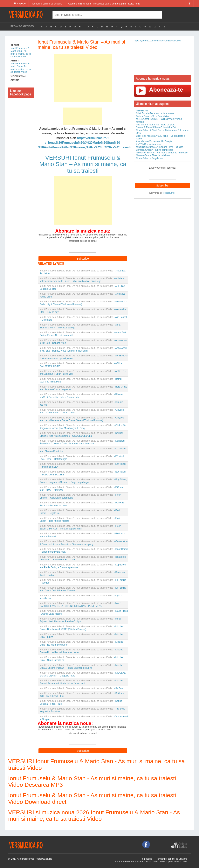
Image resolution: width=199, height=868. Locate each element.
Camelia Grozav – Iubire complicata (154, 150)
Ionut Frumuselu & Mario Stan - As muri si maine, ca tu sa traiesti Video (21, 52)
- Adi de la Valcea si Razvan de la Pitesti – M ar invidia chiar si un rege (82, 280)
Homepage (20, 3)
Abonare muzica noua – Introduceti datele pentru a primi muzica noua (104, 4)
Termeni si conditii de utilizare (47, 4)
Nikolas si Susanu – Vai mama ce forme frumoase (162, 153)
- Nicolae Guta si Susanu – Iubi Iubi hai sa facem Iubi (81, 682)
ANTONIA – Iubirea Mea (149, 144)
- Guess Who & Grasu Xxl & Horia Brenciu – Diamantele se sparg (84, 543)
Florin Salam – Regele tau (150, 158)
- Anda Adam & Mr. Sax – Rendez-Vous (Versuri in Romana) (83, 349)
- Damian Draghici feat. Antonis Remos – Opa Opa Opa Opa (82, 434)
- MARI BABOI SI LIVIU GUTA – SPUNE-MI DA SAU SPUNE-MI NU (80, 605)
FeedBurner (169, 193)
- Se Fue (81, 688)
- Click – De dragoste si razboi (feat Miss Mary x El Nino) (83, 427)
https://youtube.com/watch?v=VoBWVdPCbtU (157, 41)
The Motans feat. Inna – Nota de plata (156, 125)
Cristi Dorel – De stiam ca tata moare (155, 113)
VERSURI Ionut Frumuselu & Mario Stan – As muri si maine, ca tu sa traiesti (83, 164)
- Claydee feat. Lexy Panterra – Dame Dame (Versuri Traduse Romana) (82, 419)
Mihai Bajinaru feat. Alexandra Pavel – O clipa (160, 147)
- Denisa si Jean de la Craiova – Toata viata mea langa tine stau (82, 442)
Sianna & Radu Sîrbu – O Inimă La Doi (156, 127)
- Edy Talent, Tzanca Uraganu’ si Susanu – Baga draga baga (83, 481)
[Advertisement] (83, 78)
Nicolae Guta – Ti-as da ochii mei (153, 155)
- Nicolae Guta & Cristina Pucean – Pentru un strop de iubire (81, 667)
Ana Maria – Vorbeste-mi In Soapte (154, 141)
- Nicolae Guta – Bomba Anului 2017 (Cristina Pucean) (81, 628)
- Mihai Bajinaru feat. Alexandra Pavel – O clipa (80, 620)
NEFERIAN (142, 111)
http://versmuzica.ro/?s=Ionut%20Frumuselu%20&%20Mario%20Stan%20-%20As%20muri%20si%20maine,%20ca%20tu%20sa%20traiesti (84, 143)
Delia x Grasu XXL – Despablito (152, 116)
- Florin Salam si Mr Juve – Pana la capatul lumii (80, 527)
